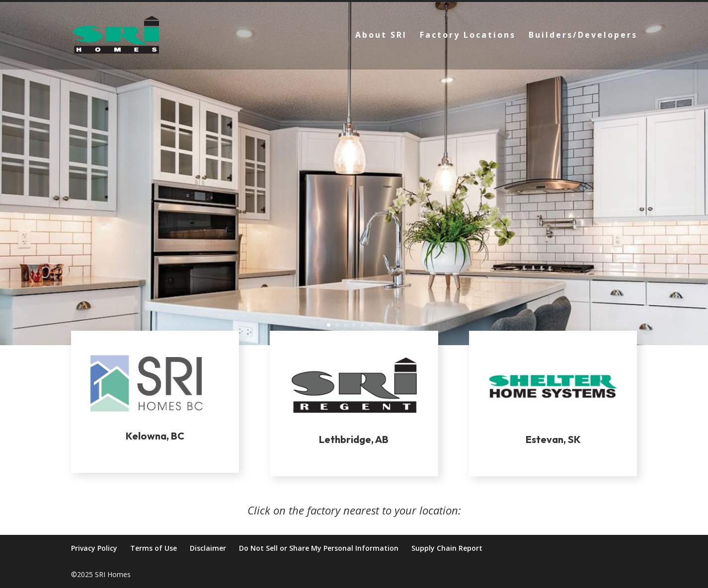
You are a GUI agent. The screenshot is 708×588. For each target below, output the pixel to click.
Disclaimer (208, 548)
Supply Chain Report (447, 548)
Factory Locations (468, 36)
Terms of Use (154, 548)
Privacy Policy (94, 548)
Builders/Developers (583, 36)
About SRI (381, 36)
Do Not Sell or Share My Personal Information (319, 548)
